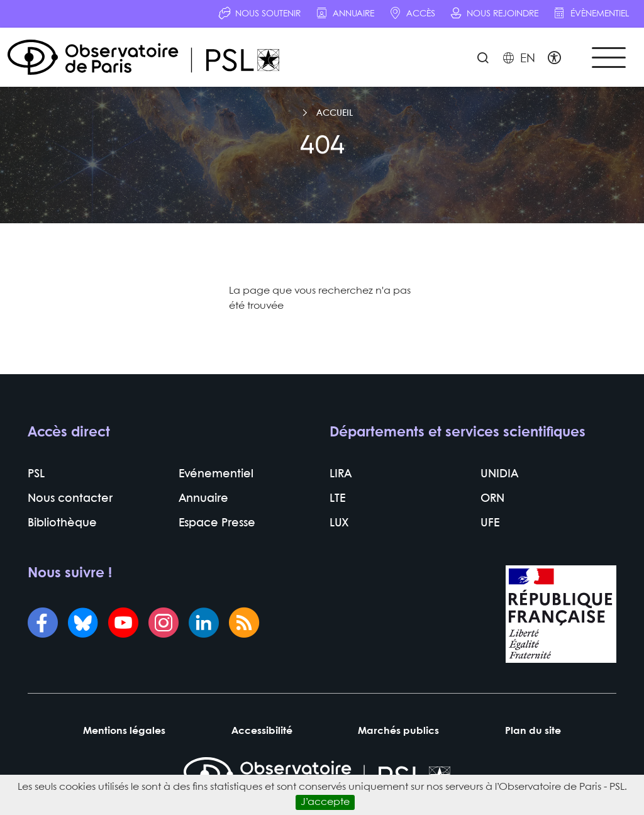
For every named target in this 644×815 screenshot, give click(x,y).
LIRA (341, 474)
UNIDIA (499, 474)
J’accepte (325, 802)
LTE (337, 499)
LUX (339, 524)
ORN (492, 499)
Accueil (335, 113)
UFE (490, 524)
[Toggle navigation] (609, 58)
